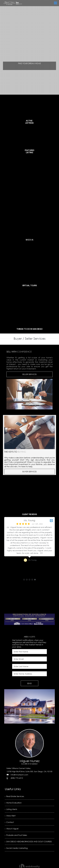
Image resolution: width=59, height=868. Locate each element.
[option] (29, 548)
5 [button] (35, 580)
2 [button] (27, 580)
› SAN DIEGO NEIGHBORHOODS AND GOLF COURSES (26, 845)
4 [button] (32, 580)
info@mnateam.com (19, 775)
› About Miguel (12, 830)
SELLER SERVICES (29, 374)
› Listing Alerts (11, 810)
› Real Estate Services (15, 796)
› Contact (10, 824)
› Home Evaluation (14, 803)
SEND (29, 683)
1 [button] (24, 580)
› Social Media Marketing (17, 854)
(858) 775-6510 (17, 778)
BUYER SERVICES (29, 472)
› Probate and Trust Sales (16, 837)
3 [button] (29, 580)
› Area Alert (10, 817)
